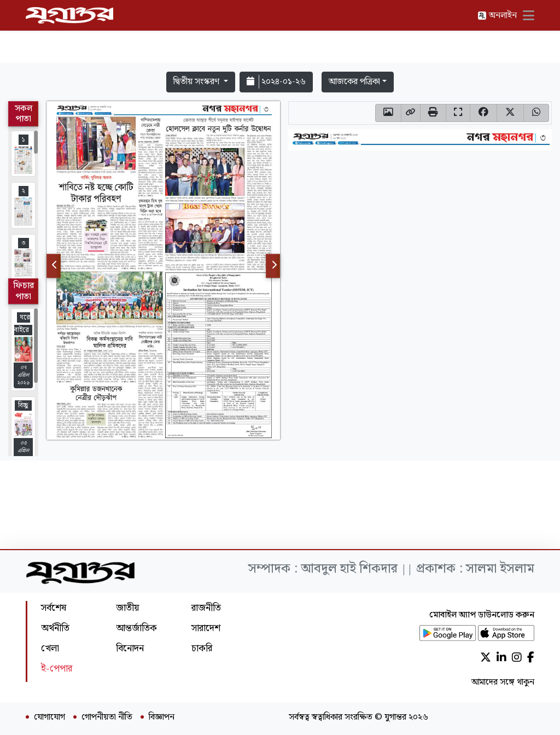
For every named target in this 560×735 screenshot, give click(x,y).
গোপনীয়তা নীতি (107, 717)
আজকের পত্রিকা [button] (354, 82)
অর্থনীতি (55, 628)
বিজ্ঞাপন (162, 717)
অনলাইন (497, 16)
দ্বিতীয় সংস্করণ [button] (197, 82)
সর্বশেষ (54, 608)
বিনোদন (130, 648)
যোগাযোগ (49, 717)
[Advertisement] (280, 34)
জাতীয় (127, 608)
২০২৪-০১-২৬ (276, 82)
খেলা (50, 648)
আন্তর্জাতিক (136, 628)
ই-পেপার (57, 669)
